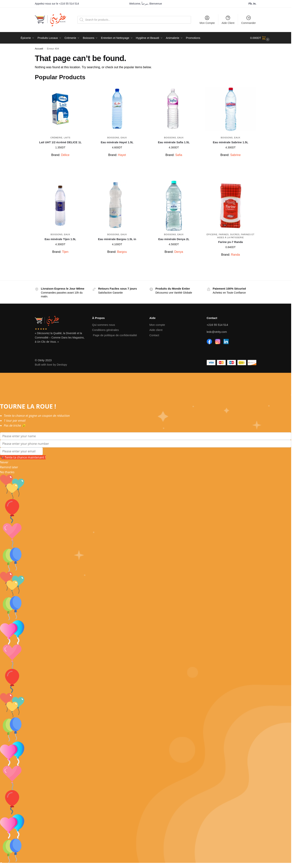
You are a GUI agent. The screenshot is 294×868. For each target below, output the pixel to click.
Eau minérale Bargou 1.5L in (117, 239)
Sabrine (235, 155)
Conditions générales (106, 330)
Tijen (65, 252)
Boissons (113, 138)
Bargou (122, 252)
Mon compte (157, 325)
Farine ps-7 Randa (231, 242)
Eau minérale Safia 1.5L (174, 142)
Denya (179, 252)
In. (255, 4)
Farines (224, 234)
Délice (65, 155)
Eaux (124, 138)
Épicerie (212, 234)
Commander (248, 20)
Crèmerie (56, 138)
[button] (260, 38)
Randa (235, 255)
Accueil (39, 49)
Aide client (156, 330)
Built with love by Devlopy (51, 365)
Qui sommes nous (104, 325)
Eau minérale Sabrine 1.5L (230, 142)
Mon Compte (207, 20)
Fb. (251, 4)
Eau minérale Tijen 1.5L (60, 239)
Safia (179, 155)
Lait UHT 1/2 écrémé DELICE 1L (60, 142)
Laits (67, 138)
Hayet (122, 155)
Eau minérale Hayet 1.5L (117, 142)
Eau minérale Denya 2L (174, 239)
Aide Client (228, 20)
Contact (154, 335)
